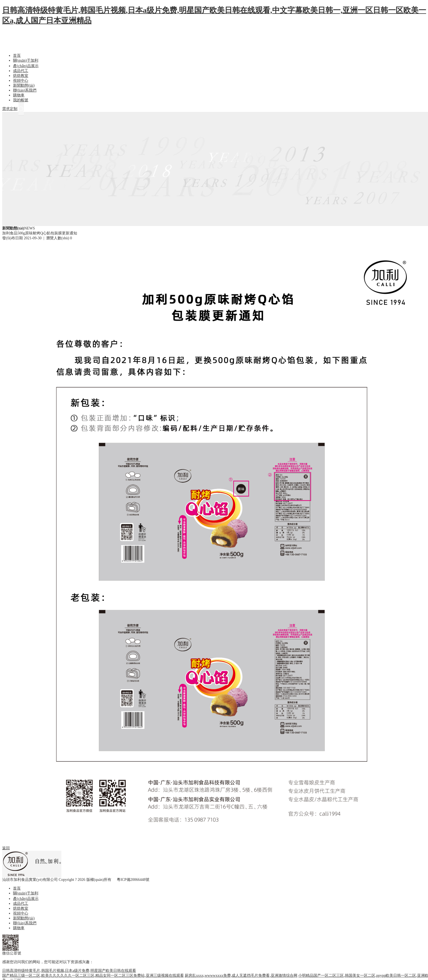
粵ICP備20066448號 (133, 880)
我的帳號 (21, 100)
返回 (6, 848)
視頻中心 (21, 81)
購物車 (19, 95)
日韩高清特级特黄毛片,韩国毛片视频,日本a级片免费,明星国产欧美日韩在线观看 (69, 971)
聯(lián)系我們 (25, 90)
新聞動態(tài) (24, 85)
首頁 (17, 56)
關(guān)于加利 (26, 60)
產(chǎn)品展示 (26, 66)
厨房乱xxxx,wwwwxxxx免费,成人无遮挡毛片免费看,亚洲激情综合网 (241, 976)
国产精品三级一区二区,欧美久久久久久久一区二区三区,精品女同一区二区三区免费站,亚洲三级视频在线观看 (93, 976)
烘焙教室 (21, 76)
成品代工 (21, 71)
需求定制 (10, 109)
